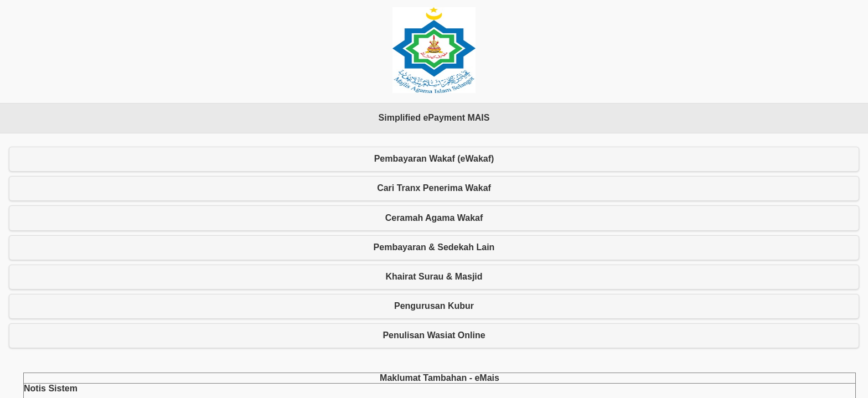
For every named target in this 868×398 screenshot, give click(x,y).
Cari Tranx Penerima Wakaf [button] (434, 188)
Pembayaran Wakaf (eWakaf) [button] (434, 159)
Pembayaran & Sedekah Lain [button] (434, 247)
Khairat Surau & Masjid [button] (434, 276)
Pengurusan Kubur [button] (434, 306)
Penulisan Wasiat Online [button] (434, 335)
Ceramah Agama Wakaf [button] (434, 218)
